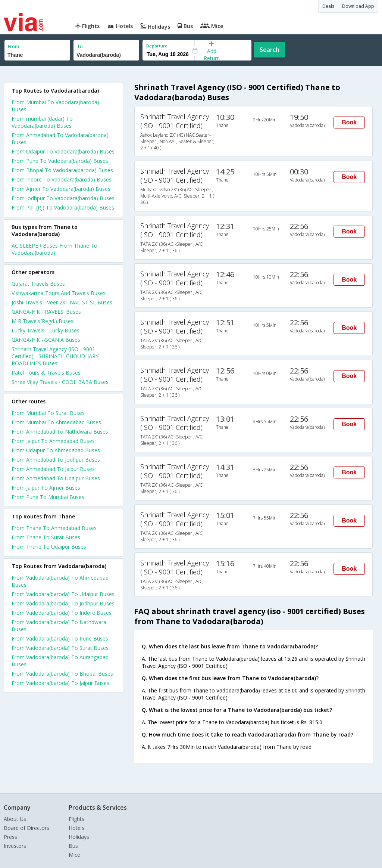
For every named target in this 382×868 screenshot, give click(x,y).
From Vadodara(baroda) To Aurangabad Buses (60, 661)
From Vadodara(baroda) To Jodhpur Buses (63, 603)
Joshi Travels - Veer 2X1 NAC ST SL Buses (62, 302)
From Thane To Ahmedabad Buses (54, 528)
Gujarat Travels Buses (38, 284)
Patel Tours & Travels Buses (46, 373)
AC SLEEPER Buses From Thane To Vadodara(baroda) (54, 249)
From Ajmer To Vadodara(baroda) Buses (61, 189)
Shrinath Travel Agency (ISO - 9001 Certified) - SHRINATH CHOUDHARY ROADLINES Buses (55, 356)
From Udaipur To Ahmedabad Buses (56, 450)
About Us (15, 819)
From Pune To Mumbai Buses (48, 497)
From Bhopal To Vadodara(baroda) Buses (62, 170)
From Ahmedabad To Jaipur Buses (53, 469)
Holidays (79, 837)
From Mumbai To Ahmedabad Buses (56, 422)
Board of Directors (26, 828)
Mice (74, 855)
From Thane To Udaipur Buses (49, 547)
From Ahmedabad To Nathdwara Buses (60, 432)
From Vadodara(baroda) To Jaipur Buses (60, 683)
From (13, 46)
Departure (157, 46)
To (80, 46)
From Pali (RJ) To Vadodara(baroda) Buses (63, 207)
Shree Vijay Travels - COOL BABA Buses (60, 382)
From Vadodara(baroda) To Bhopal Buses (62, 674)
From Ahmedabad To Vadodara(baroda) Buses (60, 139)
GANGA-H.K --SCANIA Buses (46, 340)
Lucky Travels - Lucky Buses (46, 330)
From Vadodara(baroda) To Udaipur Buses (63, 594)
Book (349, 122)
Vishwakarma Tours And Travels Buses (59, 293)
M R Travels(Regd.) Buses (43, 321)
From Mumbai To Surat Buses (48, 413)
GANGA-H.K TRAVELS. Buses (46, 312)
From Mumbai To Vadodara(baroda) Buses (55, 106)
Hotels (76, 828)
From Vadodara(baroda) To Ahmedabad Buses (60, 581)
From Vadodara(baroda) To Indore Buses (62, 613)
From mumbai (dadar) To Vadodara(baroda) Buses (42, 122)
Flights (76, 819)
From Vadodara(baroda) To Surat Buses (60, 648)
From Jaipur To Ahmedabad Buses (53, 441)
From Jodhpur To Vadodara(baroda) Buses (63, 198)
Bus (73, 846)
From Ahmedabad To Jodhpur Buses (56, 460)
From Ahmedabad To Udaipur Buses (56, 478)
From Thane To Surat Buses (46, 537)
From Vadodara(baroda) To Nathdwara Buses (59, 626)
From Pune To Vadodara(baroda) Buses (60, 161)
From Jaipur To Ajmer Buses (46, 488)
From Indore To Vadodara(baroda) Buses (62, 179)
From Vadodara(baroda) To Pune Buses (60, 638)
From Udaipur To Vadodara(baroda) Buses (63, 151)
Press (10, 837)
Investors (15, 846)
